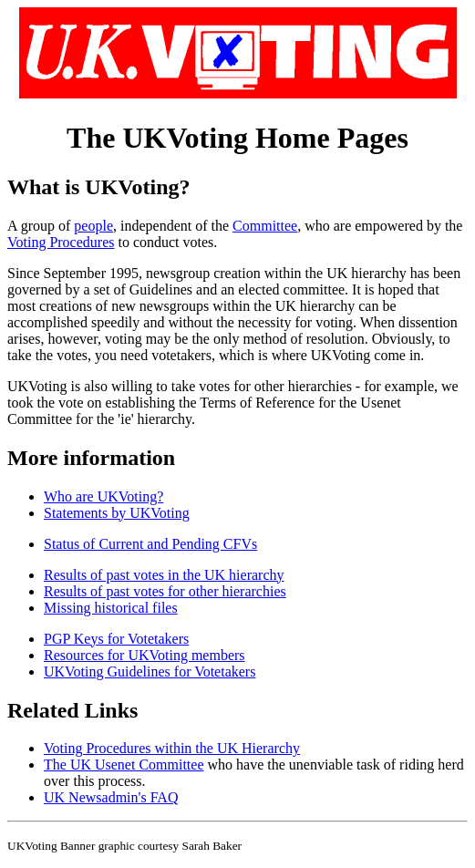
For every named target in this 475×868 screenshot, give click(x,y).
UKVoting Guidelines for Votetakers (150, 672)
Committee (265, 226)
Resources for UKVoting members (145, 655)
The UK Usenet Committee (124, 765)
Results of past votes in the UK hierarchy (164, 575)
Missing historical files (111, 608)
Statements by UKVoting (117, 513)
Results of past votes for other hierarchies (165, 591)
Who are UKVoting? (103, 496)
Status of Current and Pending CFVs (150, 544)
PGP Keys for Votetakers (116, 639)
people (93, 226)
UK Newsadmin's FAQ (111, 797)
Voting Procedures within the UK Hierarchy (172, 748)
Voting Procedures (61, 242)
